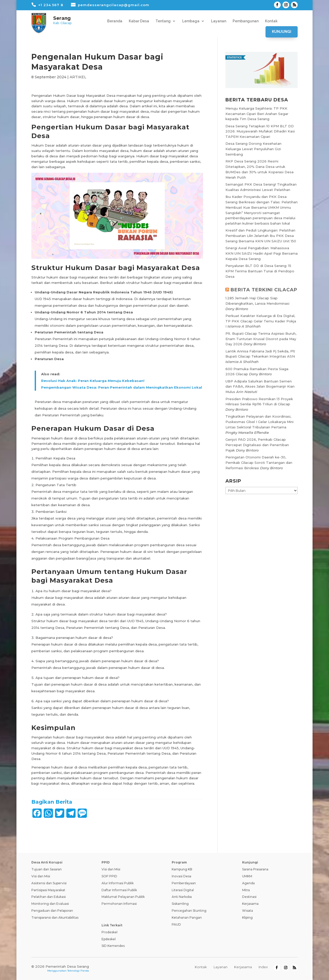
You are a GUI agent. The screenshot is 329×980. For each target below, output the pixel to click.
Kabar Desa (139, 21)
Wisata (248, 911)
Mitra (246, 890)
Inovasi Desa (181, 876)
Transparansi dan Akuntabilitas (55, 917)
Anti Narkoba (182, 897)
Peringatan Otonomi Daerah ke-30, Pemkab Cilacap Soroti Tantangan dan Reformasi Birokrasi (259, 463)
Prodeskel (109, 932)
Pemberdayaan (184, 883)
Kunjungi (282, 32)
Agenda (248, 883)
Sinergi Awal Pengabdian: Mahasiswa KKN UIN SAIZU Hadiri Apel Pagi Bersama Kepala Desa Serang (262, 253)
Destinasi (249, 897)
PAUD (176, 924)
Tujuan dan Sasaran (47, 869)
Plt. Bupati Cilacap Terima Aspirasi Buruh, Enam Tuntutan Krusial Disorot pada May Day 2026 (261, 339)
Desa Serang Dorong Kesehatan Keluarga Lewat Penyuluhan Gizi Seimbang (253, 149)
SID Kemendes (113, 946)
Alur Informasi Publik (118, 883)
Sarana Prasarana (255, 869)
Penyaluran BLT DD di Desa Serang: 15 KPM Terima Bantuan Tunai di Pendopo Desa (260, 271)
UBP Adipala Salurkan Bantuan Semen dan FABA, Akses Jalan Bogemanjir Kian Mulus (260, 387)
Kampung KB (182, 869)
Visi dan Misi (41, 876)
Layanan (219, 21)
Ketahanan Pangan (187, 917)
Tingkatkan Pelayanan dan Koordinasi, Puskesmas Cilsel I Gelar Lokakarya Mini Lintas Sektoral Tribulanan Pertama (259, 422)
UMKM (247, 876)
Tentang (163, 21)
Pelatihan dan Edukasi (49, 897)
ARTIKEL (78, 77)
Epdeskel (109, 939)
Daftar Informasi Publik (119, 890)
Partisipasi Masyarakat (48, 890)
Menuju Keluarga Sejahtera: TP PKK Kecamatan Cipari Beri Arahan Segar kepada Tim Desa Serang (257, 114)
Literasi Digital (183, 890)
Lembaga (191, 21)
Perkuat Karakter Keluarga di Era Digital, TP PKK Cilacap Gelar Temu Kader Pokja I (261, 321)
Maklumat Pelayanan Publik (123, 897)
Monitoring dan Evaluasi (50, 904)
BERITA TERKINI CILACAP (264, 290)
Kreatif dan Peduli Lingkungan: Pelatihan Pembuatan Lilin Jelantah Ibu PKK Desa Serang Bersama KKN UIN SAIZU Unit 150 (261, 236)
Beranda (115, 21)
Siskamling (180, 904)
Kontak (271, 21)
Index (263, 967)
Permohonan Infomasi (119, 904)
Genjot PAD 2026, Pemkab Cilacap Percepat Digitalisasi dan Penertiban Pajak (257, 445)
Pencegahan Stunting (189, 911)
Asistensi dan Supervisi (49, 883)
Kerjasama (250, 904)
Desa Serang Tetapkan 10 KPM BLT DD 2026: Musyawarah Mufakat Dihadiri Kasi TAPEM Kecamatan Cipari (260, 131)
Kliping (247, 917)
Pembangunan (246, 21)
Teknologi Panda (78, 971)
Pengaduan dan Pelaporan (52, 911)
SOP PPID (109, 876)
